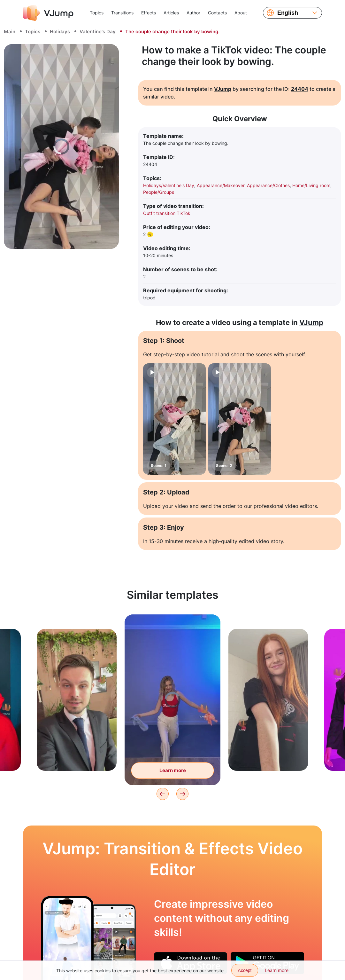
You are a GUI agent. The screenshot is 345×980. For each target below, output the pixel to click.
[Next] (182, 794)
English (288, 13)
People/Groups (159, 192)
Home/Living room (311, 185)
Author (193, 13)
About (241, 13)
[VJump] (48, 13)
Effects (149, 13)
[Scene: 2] (240, 419)
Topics (97, 13)
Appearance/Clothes (268, 185)
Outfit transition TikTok (167, 213)
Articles (171, 13)
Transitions (122, 13)
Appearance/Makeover (221, 185)
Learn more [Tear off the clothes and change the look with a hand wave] (173, 770)
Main (10, 32)
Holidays (60, 32)
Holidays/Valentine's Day (169, 185)
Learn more (277, 970)
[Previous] (163, 794)
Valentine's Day (98, 32)
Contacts (217, 13)
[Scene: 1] (174, 419)
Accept (245, 970)
